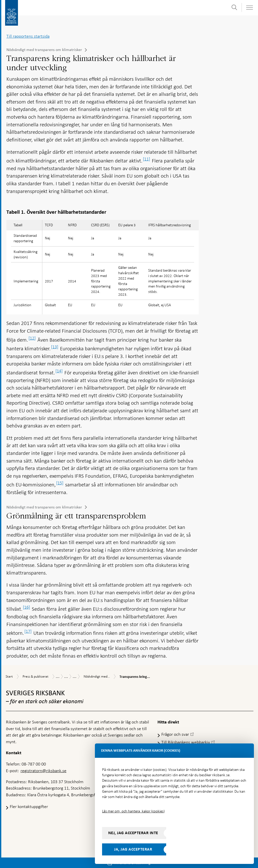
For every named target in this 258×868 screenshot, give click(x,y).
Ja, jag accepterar (133, 849)
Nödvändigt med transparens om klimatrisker (44, 50)
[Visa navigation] (249, 8)
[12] (32, 338)
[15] (60, 483)
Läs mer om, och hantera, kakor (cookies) (133, 811)
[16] (26, 607)
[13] (55, 347)
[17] (28, 631)
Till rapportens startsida (28, 36)
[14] (59, 371)
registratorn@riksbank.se (43, 771)
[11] (146, 159)
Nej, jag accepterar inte (133, 833)
